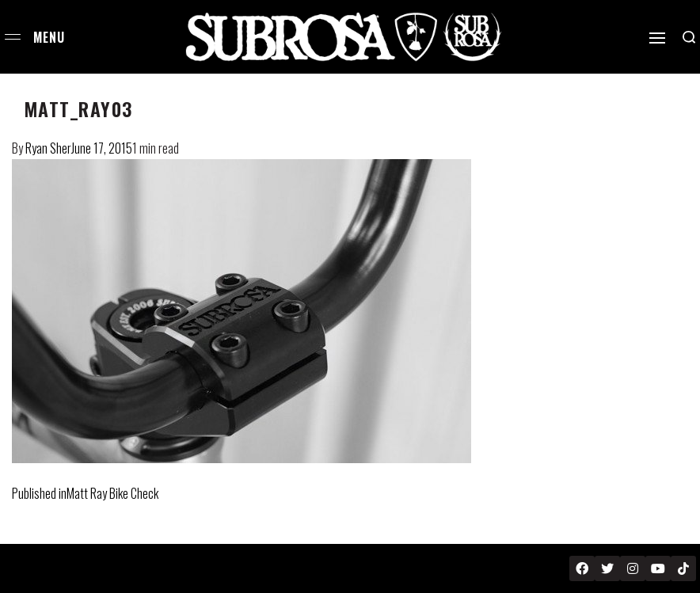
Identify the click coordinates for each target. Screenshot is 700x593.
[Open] (657, 38)
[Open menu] (13, 37)
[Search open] (689, 37)
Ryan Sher (48, 148)
